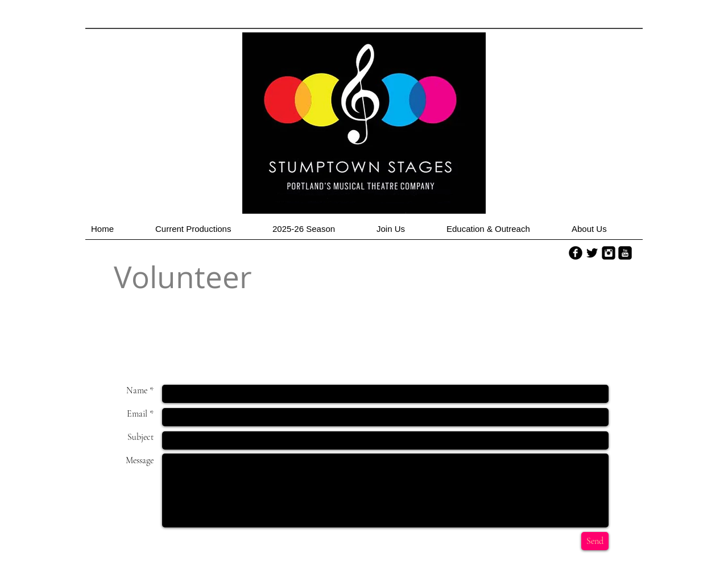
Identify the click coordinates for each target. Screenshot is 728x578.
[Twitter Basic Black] (592, 253)
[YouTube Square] (625, 253)
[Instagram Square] (609, 253)
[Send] (595, 541)
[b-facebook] (576, 253)
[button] (208, 232)
